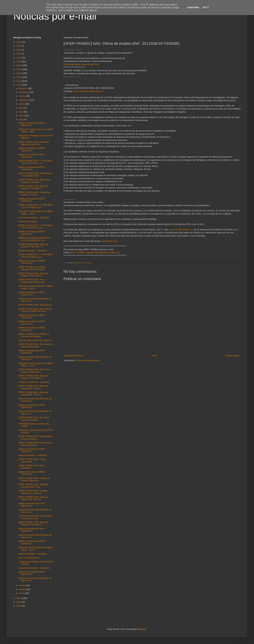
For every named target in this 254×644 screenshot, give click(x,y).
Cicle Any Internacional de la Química (35, 340)
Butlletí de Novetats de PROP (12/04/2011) (32, 352)
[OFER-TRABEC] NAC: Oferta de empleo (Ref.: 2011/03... (33, 387)
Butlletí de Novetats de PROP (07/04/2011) (32, 473)
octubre (22, 96)
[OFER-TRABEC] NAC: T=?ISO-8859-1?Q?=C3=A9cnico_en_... (35, 256)
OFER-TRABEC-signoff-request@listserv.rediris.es (95, 252)
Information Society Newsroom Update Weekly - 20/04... (36, 212)
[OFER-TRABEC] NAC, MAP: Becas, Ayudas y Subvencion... (35, 181)
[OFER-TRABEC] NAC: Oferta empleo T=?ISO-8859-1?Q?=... (35, 175)
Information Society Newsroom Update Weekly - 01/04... (36, 549)
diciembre (23, 88)
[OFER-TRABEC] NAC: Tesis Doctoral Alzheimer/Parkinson (35, 345)
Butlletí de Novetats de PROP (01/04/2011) (32, 573)
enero (22, 593)
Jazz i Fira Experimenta (29, 558)
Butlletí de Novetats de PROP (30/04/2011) (32, 124)
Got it (206, 8)
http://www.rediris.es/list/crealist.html (81, 64)
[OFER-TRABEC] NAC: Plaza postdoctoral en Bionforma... (32, 281)
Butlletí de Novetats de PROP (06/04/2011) (32, 505)
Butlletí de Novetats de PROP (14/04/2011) (32, 323)
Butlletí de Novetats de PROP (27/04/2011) (32, 168)
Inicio (155, 356)
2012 (19, 81)
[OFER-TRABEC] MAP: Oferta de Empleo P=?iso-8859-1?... (33, 187)
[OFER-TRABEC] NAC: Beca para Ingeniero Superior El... (34, 143)
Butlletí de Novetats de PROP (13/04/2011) (32, 329)
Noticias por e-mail (55, 16)
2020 (19, 54)
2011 (19, 85)
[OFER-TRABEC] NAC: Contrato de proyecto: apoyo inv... (34, 479)
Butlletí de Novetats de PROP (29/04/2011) (32, 149)
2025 (19, 42)
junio (21, 112)
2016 (19, 65)
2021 (19, 50)
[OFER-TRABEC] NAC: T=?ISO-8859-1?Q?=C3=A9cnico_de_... (35, 206)
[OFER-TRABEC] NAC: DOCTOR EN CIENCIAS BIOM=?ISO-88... (35, 310)
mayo (22, 116)
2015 (19, 69)
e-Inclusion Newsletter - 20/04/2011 (34, 218)
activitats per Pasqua (28, 221)
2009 (19, 602)
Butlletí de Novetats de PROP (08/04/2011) (32, 450)
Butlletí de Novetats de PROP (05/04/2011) (32, 530)
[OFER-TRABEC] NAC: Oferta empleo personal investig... (35, 438)
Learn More (193, 8)
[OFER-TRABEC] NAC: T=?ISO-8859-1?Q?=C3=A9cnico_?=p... (35, 162)
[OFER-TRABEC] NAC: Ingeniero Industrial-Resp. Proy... (33, 486)
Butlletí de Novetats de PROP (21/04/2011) (32, 200)
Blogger (143, 629)
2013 (19, 77)
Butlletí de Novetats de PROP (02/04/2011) (32, 542)
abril (21, 120)
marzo (22, 585)
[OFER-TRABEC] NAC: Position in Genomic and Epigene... (34, 335)
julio (21, 108)
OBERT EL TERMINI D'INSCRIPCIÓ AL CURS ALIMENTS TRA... (35, 239)
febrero (22, 589)
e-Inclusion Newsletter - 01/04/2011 (34, 568)
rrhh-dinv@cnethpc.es (181, 230)
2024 (19, 46)
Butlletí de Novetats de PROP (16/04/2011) (32, 294)
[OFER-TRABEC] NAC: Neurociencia (35, 305)
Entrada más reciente (74, 356)
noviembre (24, 92)
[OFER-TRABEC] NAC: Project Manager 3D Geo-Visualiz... (32, 268)
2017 (19, 62)
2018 (19, 58)
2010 (19, 598)
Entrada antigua (233, 356)
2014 (19, 73)
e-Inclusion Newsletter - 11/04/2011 (34, 382)
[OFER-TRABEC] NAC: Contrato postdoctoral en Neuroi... (33, 492)
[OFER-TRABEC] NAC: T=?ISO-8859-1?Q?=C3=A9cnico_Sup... (35, 227)
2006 (19, 606)
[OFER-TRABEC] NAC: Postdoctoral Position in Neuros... (35, 194)
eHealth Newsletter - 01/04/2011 (33, 554)
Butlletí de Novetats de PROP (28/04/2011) (32, 156)
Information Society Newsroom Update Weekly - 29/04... (36, 131)
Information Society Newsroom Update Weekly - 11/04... (36, 364)
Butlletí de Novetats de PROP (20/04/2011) (32, 233)
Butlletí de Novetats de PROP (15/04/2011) (32, 316)
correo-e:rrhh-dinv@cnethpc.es (88, 91)
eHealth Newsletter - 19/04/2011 (33, 251)
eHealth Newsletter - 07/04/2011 (33, 455)
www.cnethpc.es (109, 241)
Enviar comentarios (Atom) (88, 360)
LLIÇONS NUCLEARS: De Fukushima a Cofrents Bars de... (35, 517)
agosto (22, 104)
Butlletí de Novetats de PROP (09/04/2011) (32, 406)
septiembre (24, 100)
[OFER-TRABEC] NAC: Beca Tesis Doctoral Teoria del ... (34, 419)
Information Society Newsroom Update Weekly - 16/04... (36, 287)
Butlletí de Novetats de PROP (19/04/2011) (32, 262)
